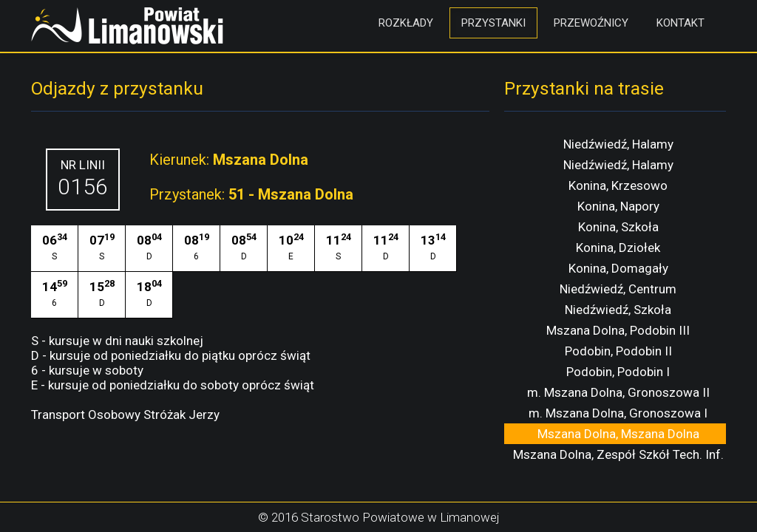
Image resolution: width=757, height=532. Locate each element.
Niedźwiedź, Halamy (618, 144)
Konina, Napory (618, 206)
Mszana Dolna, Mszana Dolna (618, 434)
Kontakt (680, 23)
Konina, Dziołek (618, 248)
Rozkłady (406, 23)
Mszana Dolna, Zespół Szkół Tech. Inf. (618, 454)
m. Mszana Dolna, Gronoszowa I (618, 413)
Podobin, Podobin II (618, 351)
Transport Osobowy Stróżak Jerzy (125, 415)
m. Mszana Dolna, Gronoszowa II (618, 392)
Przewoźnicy (591, 23)
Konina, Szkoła (618, 227)
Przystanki (493, 23)
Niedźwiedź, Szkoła (618, 310)
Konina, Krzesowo (618, 185)
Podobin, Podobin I (618, 372)
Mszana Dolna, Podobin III (618, 330)
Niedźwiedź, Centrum (618, 289)
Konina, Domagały (618, 268)
